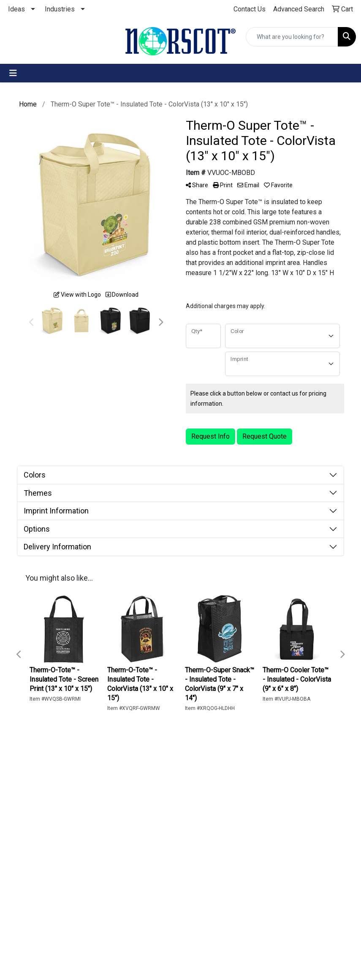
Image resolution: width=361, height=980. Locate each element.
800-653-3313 (306, 842)
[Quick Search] (292, 37)
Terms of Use (54, 906)
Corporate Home (48, 867)
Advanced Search (48, 823)
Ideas (16, 9)
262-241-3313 (258, 842)
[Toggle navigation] (13, 73)
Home (43, 795)
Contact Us (50, 807)
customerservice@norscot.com (282, 852)
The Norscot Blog (52, 845)
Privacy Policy (45, 889)
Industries (60, 9)
